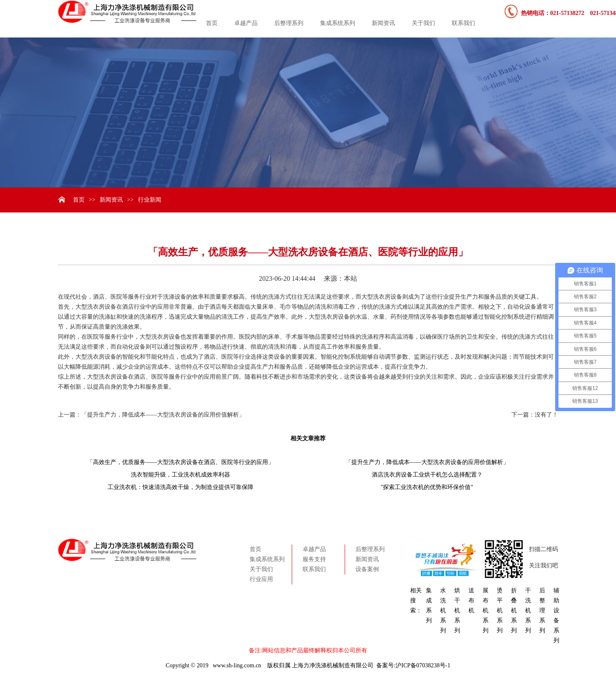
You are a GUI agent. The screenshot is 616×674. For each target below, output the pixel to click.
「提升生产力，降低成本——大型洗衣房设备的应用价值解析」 (163, 415)
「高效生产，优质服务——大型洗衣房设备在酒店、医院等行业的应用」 (180, 462)
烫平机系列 (500, 610)
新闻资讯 (383, 23)
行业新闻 (150, 200)
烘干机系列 (457, 610)
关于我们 (423, 23)
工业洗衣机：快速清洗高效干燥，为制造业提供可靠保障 (180, 487)
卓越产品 (246, 23)
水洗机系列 (443, 610)
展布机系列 (486, 610)
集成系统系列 (338, 23)
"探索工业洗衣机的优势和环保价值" (427, 487)
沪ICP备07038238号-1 (423, 665)
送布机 (471, 600)
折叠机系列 (514, 610)
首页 (212, 23)
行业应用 (261, 579)
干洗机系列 (528, 610)
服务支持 (314, 559)
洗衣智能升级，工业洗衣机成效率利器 (180, 475)
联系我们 (463, 23)
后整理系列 (289, 23)
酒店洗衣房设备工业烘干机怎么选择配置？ (427, 475)
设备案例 (367, 569)
